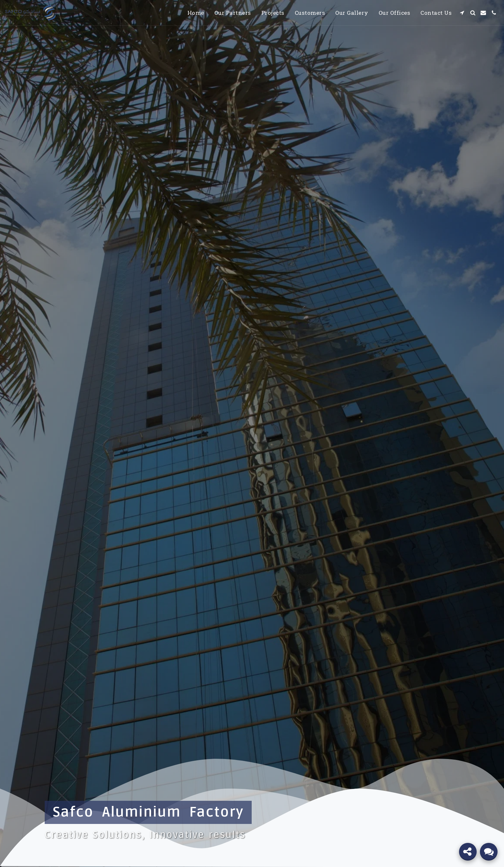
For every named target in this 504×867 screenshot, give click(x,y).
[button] (462, 13)
